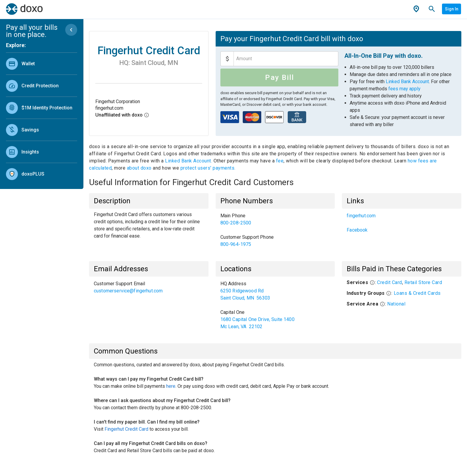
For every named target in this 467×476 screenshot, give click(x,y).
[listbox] (42, 117)
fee (280, 161)
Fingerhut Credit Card (126, 429)
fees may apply (404, 89)
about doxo (139, 168)
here (171, 386)
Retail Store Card (423, 282)
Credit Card (390, 282)
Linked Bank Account (407, 82)
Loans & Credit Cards (417, 293)
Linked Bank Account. (189, 161)
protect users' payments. (208, 168)
